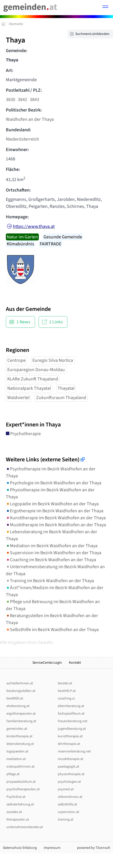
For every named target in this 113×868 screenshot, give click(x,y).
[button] (105, 8)
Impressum (52, 848)
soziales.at (14, 812)
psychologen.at (69, 782)
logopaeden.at (17, 751)
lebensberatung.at (20, 744)
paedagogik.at (68, 767)
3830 (11, 100)
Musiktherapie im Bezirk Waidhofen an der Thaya (56, 525)
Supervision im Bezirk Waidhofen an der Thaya (54, 553)
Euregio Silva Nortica (53, 360)
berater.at (65, 683)
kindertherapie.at (19, 736)
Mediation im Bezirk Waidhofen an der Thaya (52, 546)
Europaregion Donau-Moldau (36, 370)
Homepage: (17, 217)
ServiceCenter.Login (47, 663)
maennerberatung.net (74, 751)
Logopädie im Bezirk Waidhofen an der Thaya (52, 504)
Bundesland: (18, 130)
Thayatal (66, 388)
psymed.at (66, 789)
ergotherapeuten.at (21, 714)
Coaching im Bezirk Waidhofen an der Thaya (51, 560)
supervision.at (68, 812)
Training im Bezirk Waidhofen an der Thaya (50, 581)
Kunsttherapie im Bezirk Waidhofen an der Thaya (56, 518)
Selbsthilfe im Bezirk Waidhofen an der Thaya (52, 630)
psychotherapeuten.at (23, 789)
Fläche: (13, 169)
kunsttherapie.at (70, 736)
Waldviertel (18, 398)
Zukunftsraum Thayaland (61, 398)
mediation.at (16, 759)
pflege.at (13, 774)
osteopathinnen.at (20, 767)
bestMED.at (15, 698)
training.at (66, 820)
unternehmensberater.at (25, 827)
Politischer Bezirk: (24, 110)
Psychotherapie (23, 434)
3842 (22, 100)
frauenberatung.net (73, 721)
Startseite (16, 24)
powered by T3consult (94, 848)
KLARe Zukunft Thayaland (33, 379)
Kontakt (75, 663)
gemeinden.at (17, 729)
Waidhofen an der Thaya (30, 119)
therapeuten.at (18, 820)
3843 (34, 100)
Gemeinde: (16, 51)
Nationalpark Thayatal (29, 388)
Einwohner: (17, 150)
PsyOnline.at (16, 797)
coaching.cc (66, 698)
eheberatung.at (18, 706)
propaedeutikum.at (21, 782)
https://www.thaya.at (34, 226)
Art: (9, 70)
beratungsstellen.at (21, 691)
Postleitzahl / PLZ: (24, 90)
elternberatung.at (71, 706)
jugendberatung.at (72, 729)
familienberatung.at (21, 721)
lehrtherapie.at (69, 744)
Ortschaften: (18, 190)
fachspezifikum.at (71, 714)
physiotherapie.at (71, 774)
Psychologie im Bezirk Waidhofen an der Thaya (54, 483)
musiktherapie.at (71, 759)
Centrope (16, 360)
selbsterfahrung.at (20, 804)
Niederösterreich (22, 139)
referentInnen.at (70, 797)
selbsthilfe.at (67, 804)
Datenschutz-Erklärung (20, 848)
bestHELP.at (67, 691)
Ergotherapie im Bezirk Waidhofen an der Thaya (55, 511)
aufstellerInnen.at (20, 683)
